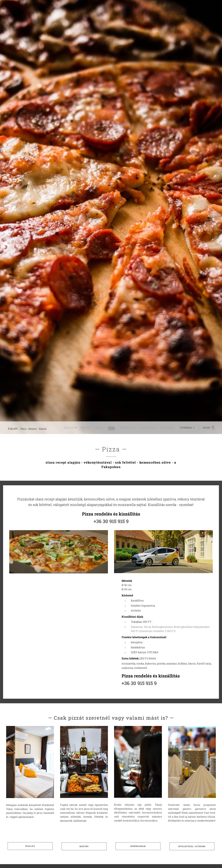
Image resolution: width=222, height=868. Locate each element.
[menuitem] (79, 428)
